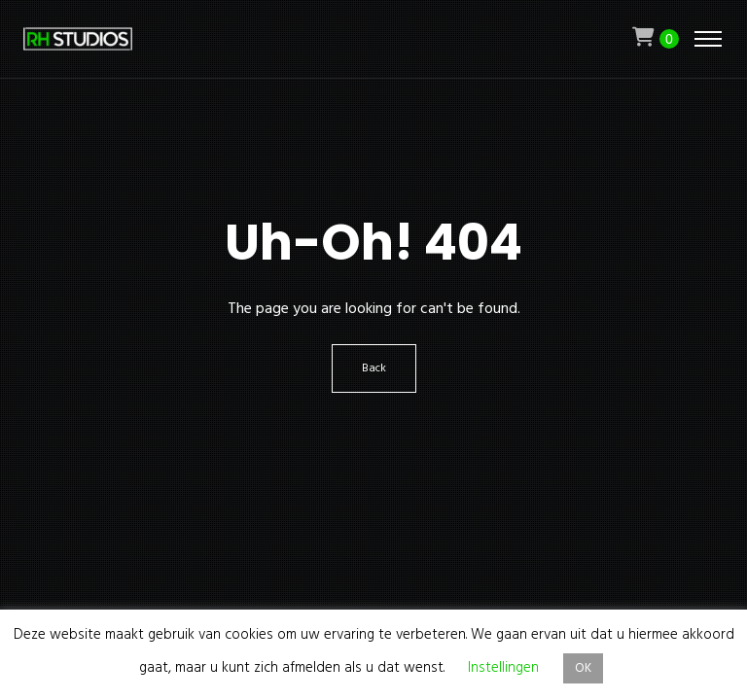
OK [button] (583, 668)
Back (374, 368)
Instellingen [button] (503, 668)
